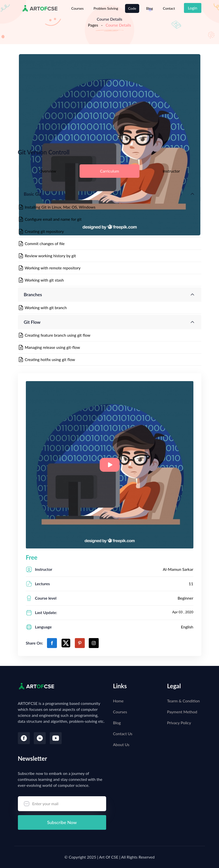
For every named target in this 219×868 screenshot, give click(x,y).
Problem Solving (106, 8)
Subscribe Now (62, 822)
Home (118, 701)
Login (193, 8)
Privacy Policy (179, 723)
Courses (78, 8)
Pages (93, 25)
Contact (169, 8)
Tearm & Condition (183, 701)
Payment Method (182, 712)
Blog (150, 8)
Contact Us (123, 734)
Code (132, 8)
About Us (121, 744)
